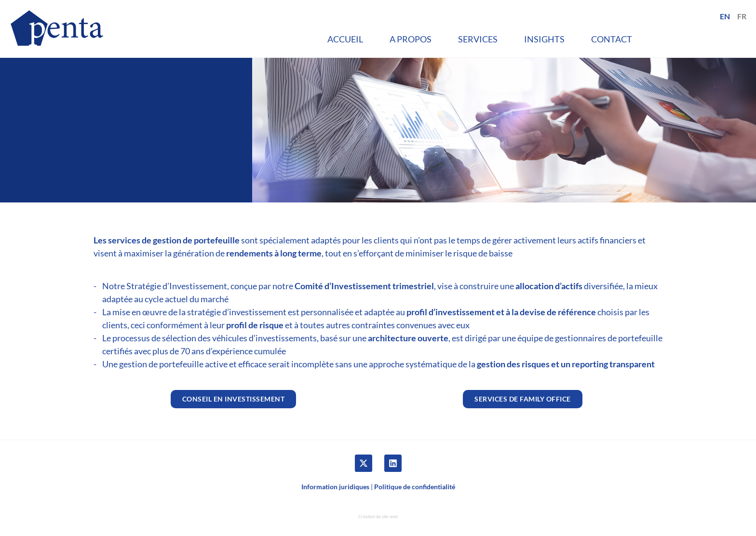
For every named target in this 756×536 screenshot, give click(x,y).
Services (478, 39)
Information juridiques (335, 487)
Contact (612, 39)
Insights (544, 39)
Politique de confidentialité (415, 487)
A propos (411, 39)
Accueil (345, 39)
